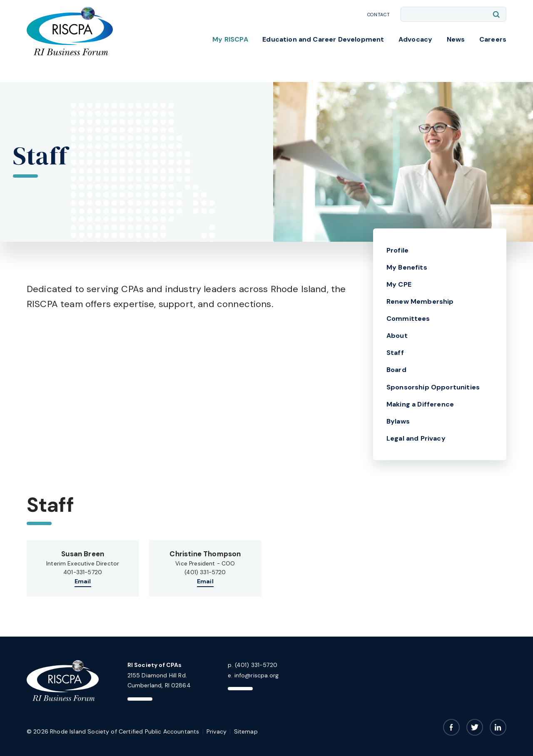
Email (83, 581)
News (456, 39)
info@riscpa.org (257, 675)
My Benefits (407, 267)
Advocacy (415, 39)
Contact (379, 15)
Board (396, 370)
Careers (493, 39)
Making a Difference (420, 404)
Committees (408, 319)
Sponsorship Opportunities (433, 387)
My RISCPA (230, 39)
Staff (395, 353)
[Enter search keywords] (453, 14)
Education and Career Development (323, 39)
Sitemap (246, 731)
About (397, 336)
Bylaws (398, 421)
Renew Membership (420, 301)
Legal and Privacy (416, 438)
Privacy (217, 731)
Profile (397, 250)
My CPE (399, 284)
